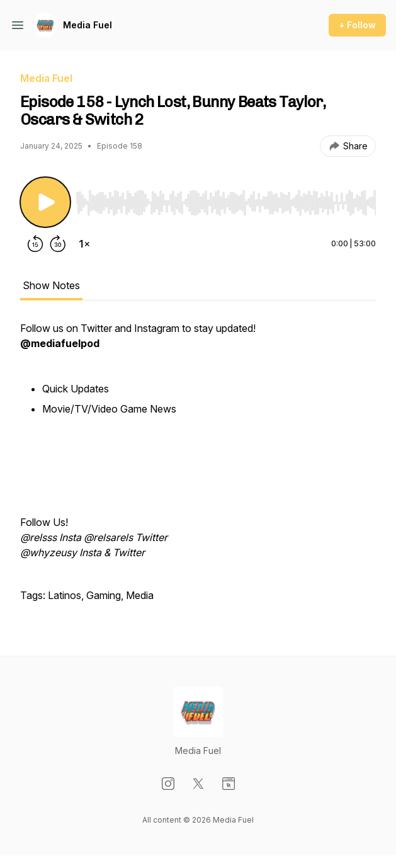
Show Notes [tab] (51, 285)
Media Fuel (88, 25)
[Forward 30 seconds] (58, 244)
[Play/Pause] (45, 202)
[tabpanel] (198, 468)
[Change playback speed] (84, 244)
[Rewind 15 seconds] (35, 244)
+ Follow (357, 25)
